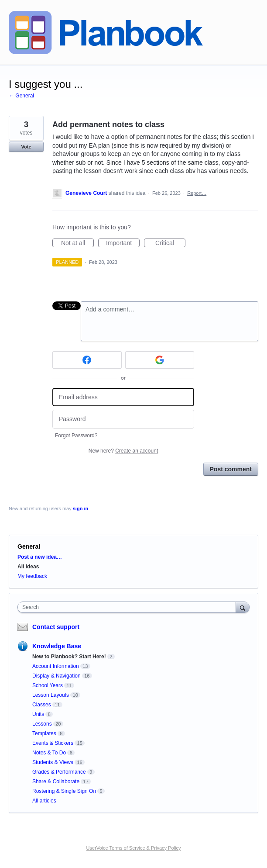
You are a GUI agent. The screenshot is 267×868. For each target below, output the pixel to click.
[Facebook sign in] (87, 360)
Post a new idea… (40, 557)
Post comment (231, 469)
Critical (170, 243)
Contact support (56, 627)
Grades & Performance (59, 772)
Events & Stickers (53, 743)
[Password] (123, 419)
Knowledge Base (57, 646)
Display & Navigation (56, 676)
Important (123, 243)
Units (38, 714)
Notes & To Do (49, 753)
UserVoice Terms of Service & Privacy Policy (134, 848)
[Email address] (123, 397)
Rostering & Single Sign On (64, 791)
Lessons (42, 724)
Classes (42, 705)
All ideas (28, 567)
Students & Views (53, 762)
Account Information (56, 666)
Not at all (77, 243)
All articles (44, 801)
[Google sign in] (160, 360)
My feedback (32, 576)
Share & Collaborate (56, 782)
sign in (80, 508)
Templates (44, 733)
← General (21, 96)
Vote (26, 147)
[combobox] (129, 607)
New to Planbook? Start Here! (69, 657)
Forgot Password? (76, 436)
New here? (123, 451)
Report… (197, 193)
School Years (48, 685)
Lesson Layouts (51, 695)
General (29, 546)
